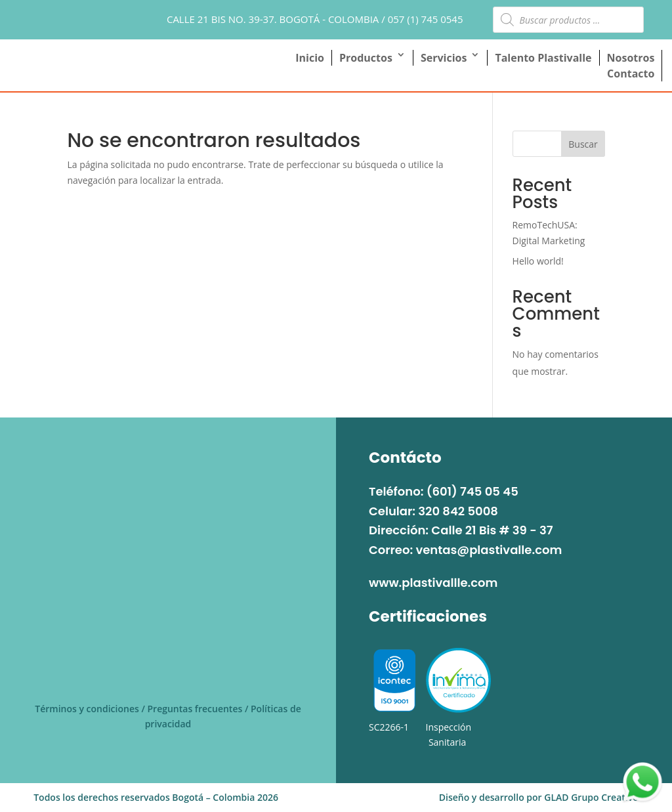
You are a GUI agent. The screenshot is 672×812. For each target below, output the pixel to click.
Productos (366, 58)
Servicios (444, 58)
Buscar (583, 144)
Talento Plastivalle (543, 58)
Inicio (310, 58)
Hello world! (538, 261)
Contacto (631, 74)
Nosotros (631, 58)
